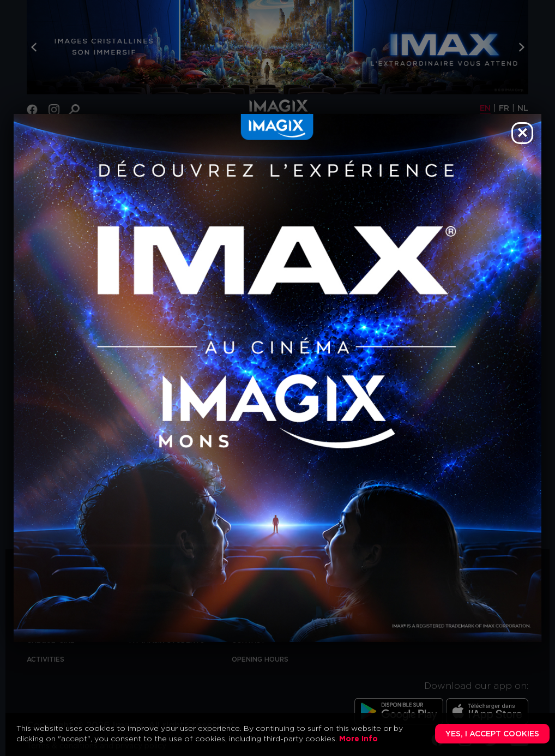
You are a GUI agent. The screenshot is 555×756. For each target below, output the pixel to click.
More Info (358, 739)
